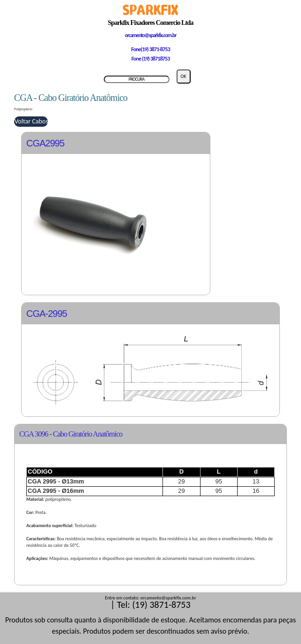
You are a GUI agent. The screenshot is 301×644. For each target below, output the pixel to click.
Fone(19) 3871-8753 (150, 49)
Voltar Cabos (31, 121)
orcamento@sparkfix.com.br (150, 35)
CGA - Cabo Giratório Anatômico (71, 98)
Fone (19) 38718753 (151, 59)
